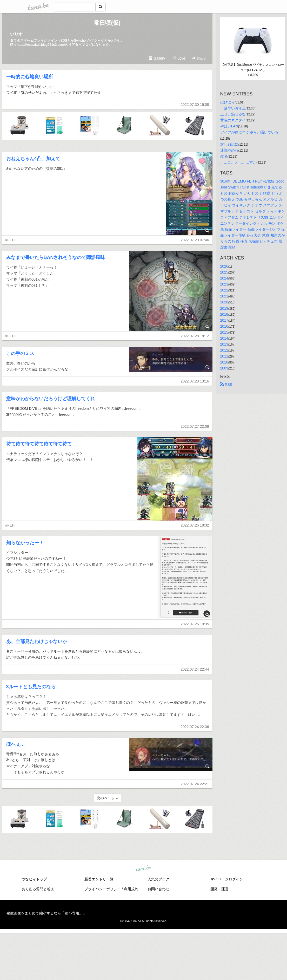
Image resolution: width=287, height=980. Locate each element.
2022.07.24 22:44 (195, 669)
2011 (224, 356)
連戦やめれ (229, 150)
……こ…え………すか (238, 162)
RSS (226, 385)
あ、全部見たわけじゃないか (37, 641)
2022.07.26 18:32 (195, 525)
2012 (224, 350)
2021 (224, 296)
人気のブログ (158, 879)
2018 (224, 314)
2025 (224, 272)
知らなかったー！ (25, 543)
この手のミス (20, 353)
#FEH (10, 240)
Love (179, 58)
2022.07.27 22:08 (195, 426)
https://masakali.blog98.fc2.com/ (41, 45)
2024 (224, 278)
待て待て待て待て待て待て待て (39, 444)
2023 (224, 284)
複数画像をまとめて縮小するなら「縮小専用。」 (46, 913)
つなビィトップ (34, 879)
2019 (224, 308)
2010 (224, 362)
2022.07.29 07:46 (195, 240)
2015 (224, 332)
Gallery (157, 58)
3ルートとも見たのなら (31, 687)
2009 (224, 368)
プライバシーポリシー (103, 889)
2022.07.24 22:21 (195, 784)
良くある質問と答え (38, 889)
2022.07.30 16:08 (195, 105)
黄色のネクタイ (233, 120)
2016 (224, 326)
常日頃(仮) (107, 23)
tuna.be (143, 868)
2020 (224, 302)
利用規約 (131, 889)
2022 (224, 290)
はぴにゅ (228, 102)
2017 (224, 320)
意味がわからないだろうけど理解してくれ (51, 399)
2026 (224, 266)
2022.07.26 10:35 (195, 624)
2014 (224, 338)
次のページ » (107, 798)
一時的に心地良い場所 (30, 77)
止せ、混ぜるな (233, 114)
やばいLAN (229, 126)
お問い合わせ (158, 889)
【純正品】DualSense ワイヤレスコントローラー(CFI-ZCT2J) (252, 67)
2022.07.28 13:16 (195, 381)
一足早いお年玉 (233, 108)
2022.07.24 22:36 (195, 727)
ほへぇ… (16, 744)
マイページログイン (227, 879)
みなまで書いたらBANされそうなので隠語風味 (56, 257)
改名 (224, 156)
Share (199, 58)
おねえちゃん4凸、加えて (33, 159)
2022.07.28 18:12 (195, 336)
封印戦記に (229, 144)
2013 (224, 344)
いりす (16, 34)
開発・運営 (219, 889)
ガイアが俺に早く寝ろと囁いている (249, 132)
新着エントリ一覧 (99, 879)
